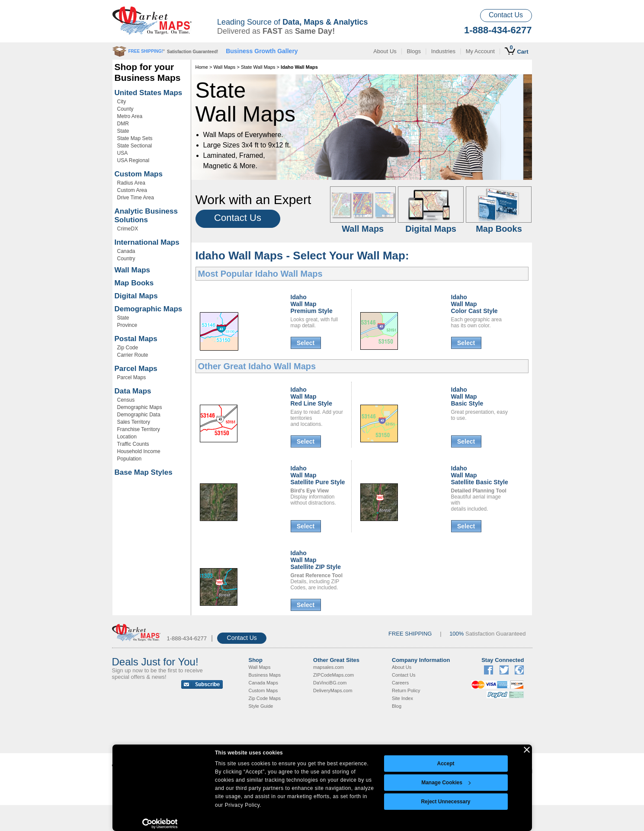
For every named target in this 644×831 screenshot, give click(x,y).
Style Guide (261, 706)
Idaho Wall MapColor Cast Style (474, 304)
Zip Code (128, 348)
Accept (445, 764)
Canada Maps (264, 683)
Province (127, 325)
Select (306, 343)
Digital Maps (136, 296)
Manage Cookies (446, 783)
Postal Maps (136, 339)
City (122, 102)
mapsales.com (328, 667)
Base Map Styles (144, 472)
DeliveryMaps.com (333, 690)
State (123, 131)
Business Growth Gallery (262, 51)
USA (123, 153)
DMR (123, 124)
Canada (126, 251)
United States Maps (149, 93)
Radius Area (131, 183)
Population (130, 459)
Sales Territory (134, 422)
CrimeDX (128, 229)
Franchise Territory (139, 429)
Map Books (134, 283)
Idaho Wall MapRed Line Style (311, 396)
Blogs (414, 51)
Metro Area (130, 116)
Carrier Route (133, 355)
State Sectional (135, 146)
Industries (443, 51)
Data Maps (133, 391)
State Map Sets (135, 138)
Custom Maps (139, 174)
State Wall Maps (258, 67)
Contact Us (506, 15)
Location (127, 437)
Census (126, 400)
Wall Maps (133, 270)
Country (126, 259)
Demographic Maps (149, 309)
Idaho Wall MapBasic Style (467, 396)
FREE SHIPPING (410, 634)
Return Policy (406, 690)
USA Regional (133, 160)
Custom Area (132, 190)
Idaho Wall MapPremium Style (312, 304)
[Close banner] (527, 750)
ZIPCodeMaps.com (333, 675)
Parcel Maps (136, 369)
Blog (397, 706)
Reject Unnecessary (445, 802)
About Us (385, 51)
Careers (400, 683)
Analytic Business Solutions (146, 216)
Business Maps (265, 675)
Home (202, 67)
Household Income (139, 451)
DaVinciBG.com (330, 683)
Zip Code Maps (265, 698)
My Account (480, 51)
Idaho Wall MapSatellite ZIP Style (316, 560)
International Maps (147, 242)
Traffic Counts (133, 444)
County (125, 109)
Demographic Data (139, 415)
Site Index (402, 698)
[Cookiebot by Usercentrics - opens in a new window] (160, 824)
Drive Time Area (136, 198)
